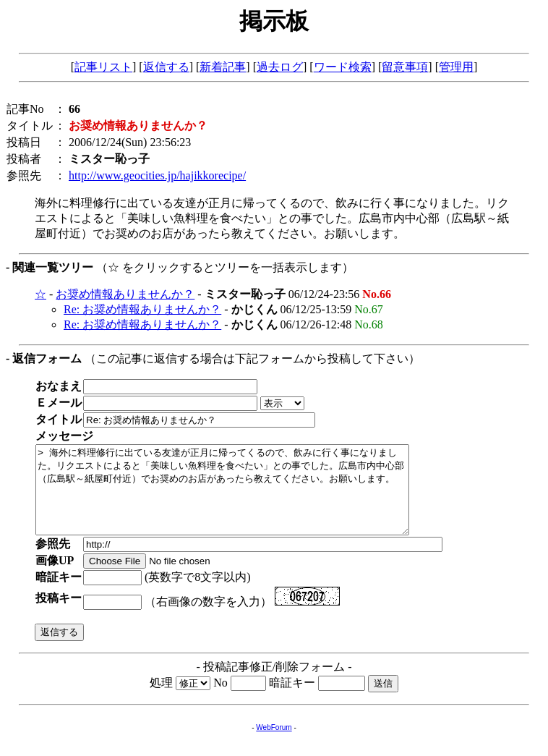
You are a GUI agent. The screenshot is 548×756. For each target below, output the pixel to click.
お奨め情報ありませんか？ (125, 294)
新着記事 (223, 67)
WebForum (274, 745)
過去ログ (280, 67)
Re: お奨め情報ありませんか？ (142, 309)
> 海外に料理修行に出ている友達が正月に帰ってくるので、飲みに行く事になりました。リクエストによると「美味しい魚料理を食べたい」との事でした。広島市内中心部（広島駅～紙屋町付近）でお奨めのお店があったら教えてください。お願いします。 (245, 498)
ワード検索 (343, 67)
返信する (166, 67)
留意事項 (405, 67)
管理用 (456, 67)
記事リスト (103, 67)
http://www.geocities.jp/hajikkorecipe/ (157, 175)
